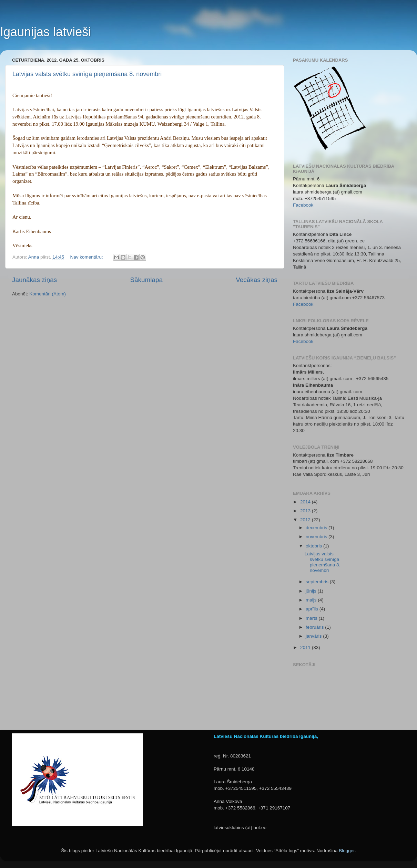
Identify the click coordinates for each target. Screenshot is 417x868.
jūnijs (312, 591)
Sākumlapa (146, 280)
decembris (317, 528)
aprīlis (313, 609)
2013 (306, 511)
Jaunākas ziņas (34, 280)
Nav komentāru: (87, 257)
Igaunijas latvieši (45, 32)
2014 (306, 502)
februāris (315, 627)
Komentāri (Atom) (48, 294)
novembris (317, 537)
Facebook (303, 205)
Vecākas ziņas (257, 280)
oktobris (314, 546)
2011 (306, 647)
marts (312, 618)
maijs (312, 600)
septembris (318, 582)
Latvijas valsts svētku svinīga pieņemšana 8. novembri (87, 74)
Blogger (347, 851)
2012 (306, 520)
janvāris (314, 636)
